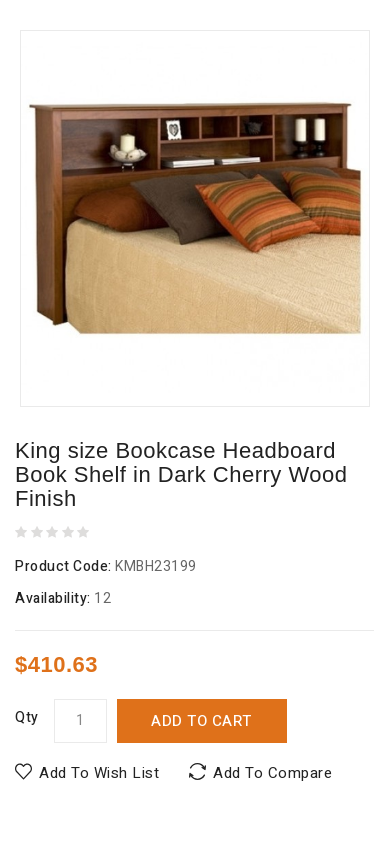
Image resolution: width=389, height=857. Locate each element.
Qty (27, 717)
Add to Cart (201, 721)
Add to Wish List (99, 773)
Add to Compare (272, 773)
